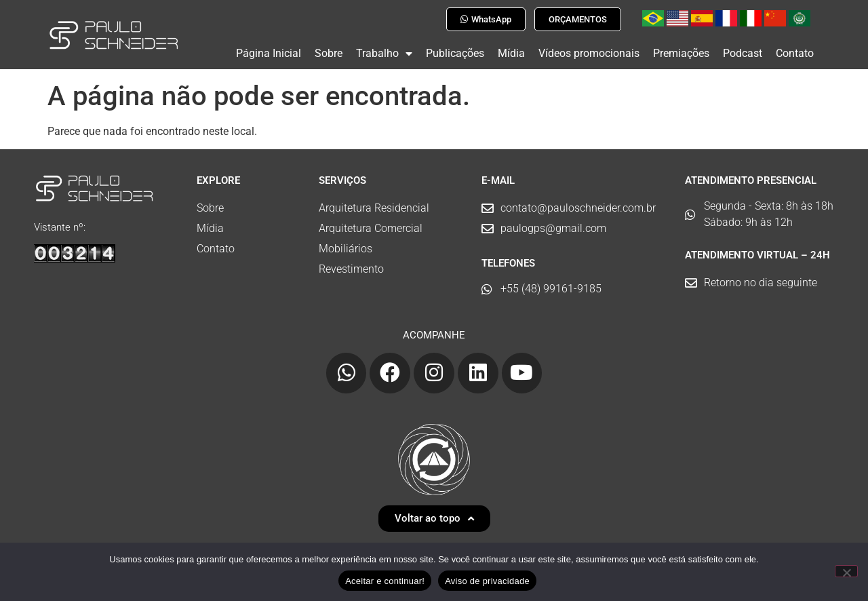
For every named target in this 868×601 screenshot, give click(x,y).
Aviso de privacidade (487, 581)
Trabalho (384, 54)
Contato (795, 53)
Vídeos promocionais (589, 53)
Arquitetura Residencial (374, 202)
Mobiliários (346, 243)
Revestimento (351, 264)
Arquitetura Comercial (371, 223)
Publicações (455, 53)
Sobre (329, 53)
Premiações (681, 53)
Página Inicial (269, 53)
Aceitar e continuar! (385, 581)
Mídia (511, 53)
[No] (846, 571)
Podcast (743, 53)
